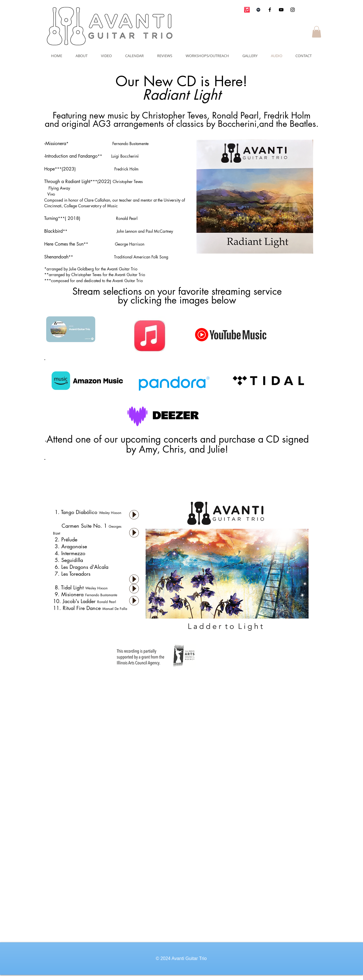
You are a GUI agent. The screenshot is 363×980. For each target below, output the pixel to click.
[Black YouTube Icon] (281, 10)
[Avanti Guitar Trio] (258, 10)
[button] (317, 32)
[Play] (134, 515)
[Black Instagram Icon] (293, 10)
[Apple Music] (247, 10)
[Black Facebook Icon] (270, 10)
